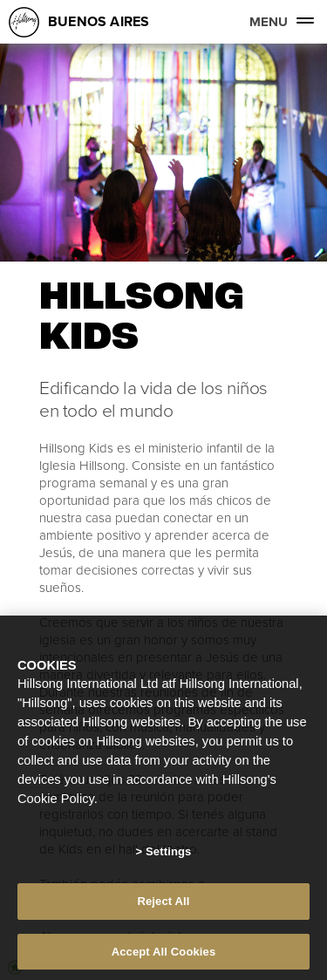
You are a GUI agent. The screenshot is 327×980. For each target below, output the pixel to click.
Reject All (163, 905)
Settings (168, 855)
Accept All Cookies (164, 955)
